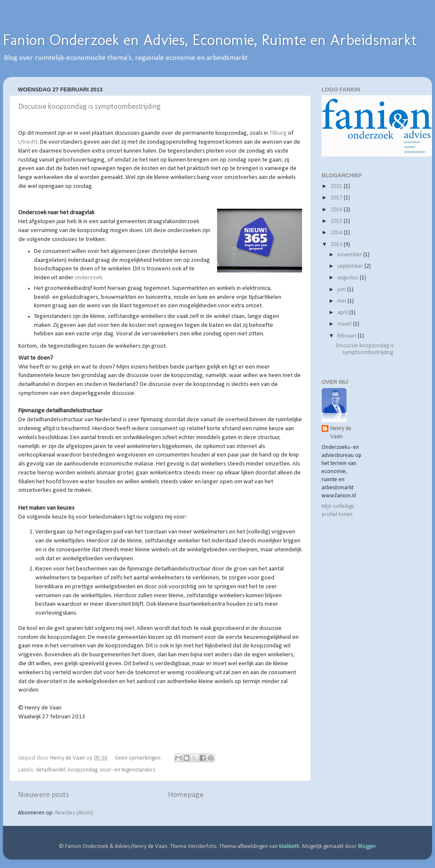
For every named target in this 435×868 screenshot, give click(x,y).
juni (342, 290)
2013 (337, 245)
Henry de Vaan (341, 433)
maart (345, 324)
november (350, 255)
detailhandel (51, 770)
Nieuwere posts (43, 795)
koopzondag (83, 770)
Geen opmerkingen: (139, 758)
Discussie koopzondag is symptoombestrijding (89, 107)
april (343, 313)
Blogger (367, 847)
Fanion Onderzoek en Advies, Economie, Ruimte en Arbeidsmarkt (210, 40)
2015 (337, 221)
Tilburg (278, 133)
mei (342, 301)
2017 (337, 198)
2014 (337, 233)
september (351, 266)
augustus (349, 278)
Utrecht (28, 142)
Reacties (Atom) (74, 813)
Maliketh (289, 847)
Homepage (186, 795)
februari (347, 336)
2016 (337, 210)
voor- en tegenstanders (128, 770)
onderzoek (88, 278)
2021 (337, 186)
